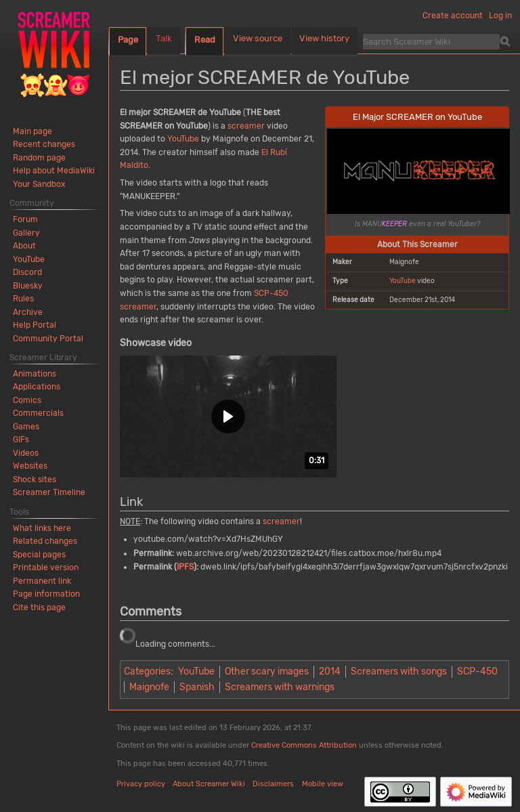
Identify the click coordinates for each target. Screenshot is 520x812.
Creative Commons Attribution (304, 745)
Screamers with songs (399, 671)
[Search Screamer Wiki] (431, 41)
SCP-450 (271, 293)
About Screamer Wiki (209, 784)
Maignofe (149, 687)
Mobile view (323, 784)
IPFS (185, 567)
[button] (228, 416)
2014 (330, 671)
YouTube (403, 281)
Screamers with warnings (280, 687)
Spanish (197, 687)
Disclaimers (273, 784)
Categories (147, 671)
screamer (246, 126)
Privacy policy (141, 784)
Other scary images (267, 671)
